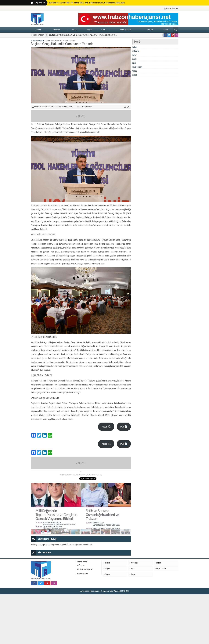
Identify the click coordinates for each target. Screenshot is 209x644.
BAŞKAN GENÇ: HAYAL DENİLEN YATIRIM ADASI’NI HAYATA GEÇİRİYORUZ (83, 35)
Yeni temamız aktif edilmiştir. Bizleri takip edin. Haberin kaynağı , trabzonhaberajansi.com (87, 3)
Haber (38, 30)
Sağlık (90, 30)
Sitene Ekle (82, 574)
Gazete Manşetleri (85, 569)
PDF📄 (124, 427)
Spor (103, 30)
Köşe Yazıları (126, 30)
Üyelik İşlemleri (172, 8)
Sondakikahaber (61, 107)
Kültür (75, 30)
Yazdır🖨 (106, 427)
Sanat (165, 30)
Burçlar (81, 565)
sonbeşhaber (48, 107)
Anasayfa (34, 41)
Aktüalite (57, 30)
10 (125, 532)
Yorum (150, 30)
